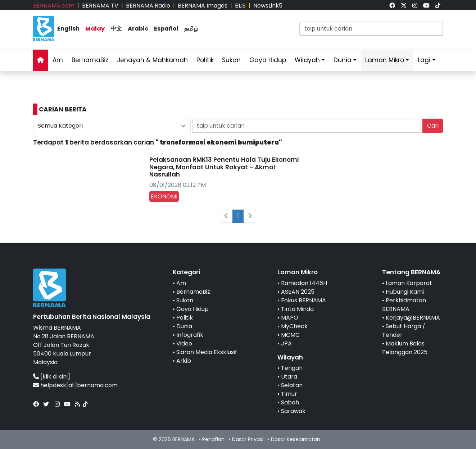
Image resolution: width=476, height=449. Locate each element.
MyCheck (294, 326)
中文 (116, 29)
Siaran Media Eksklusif (207, 352)
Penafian (213, 439)
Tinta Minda (297, 309)
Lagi (424, 60)
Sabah (290, 402)
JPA (286, 343)
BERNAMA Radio (148, 6)
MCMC (290, 335)
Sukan (231, 60)
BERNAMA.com (54, 6)
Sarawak (293, 411)
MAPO (290, 318)
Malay (95, 29)
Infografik (190, 335)
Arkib (184, 361)
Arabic (138, 29)
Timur (289, 394)
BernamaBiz (90, 60)
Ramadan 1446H (304, 283)
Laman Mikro (385, 60)
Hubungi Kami (405, 292)
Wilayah (307, 60)
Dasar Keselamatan (296, 439)
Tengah (292, 368)
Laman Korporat (409, 283)
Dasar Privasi (248, 439)
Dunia (343, 60)
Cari (433, 126)
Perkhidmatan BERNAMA (404, 305)
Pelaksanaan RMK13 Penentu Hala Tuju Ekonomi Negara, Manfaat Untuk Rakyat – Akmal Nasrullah (224, 167)
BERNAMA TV (100, 6)
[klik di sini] (55, 377)
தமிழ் (191, 29)
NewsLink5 (268, 6)
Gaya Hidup (268, 60)
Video (184, 343)
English (68, 29)
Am (58, 60)
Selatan (292, 385)
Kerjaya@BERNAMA (413, 318)
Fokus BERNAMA (303, 300)
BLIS (240, 6)
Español (166, 29)
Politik (205, 60)
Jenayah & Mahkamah (152, 60)
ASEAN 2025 (298, 292)
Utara (289, 377)
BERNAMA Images (203, 6)
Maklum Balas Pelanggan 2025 (405, 348)
